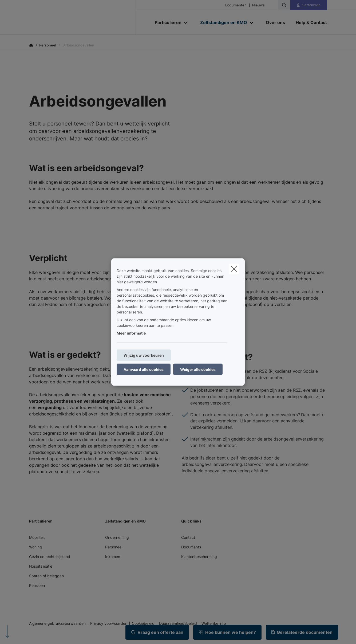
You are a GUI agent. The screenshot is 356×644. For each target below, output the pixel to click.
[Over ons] (275, 22)
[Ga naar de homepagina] (82, 17)
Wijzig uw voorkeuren (144, 355)
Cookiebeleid (143, 623)
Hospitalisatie (41, 566)
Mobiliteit (37, 537)
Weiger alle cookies (198, 369)
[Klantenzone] (309, 5)
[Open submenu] (186, 23)
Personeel (114, 547)
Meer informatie (131, 333)
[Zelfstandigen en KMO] (222, 22)
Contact (188, 537)
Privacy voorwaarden (109, 623)
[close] (234, 269)
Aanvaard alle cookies (144, 369)
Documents (191, 547)
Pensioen (37, 585)
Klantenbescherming (199, 557)
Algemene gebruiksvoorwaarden (57, 623)
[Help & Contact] (309, 22)
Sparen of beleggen (46, 576)
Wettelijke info (214, 623)
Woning (35, 547)
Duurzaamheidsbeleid (178, 623)
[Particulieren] (166, 22)
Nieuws (258, 5)
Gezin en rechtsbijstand (50, 557)
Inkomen (113, 557)
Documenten (236, 5)
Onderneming (117, 537)
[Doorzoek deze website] (284, 5)
